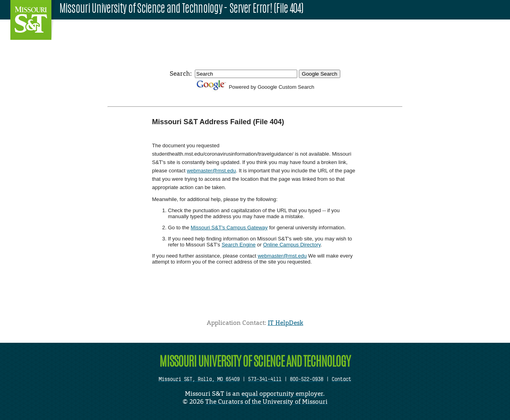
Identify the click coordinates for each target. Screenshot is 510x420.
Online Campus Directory (292, 245)
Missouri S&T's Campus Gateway (229, 228)
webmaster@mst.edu (211, 171)
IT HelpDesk (285, 323)
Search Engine (238, 245)
